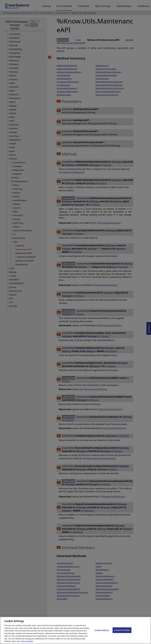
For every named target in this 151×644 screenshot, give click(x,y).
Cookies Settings (102, 634)
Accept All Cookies (122, 634)
